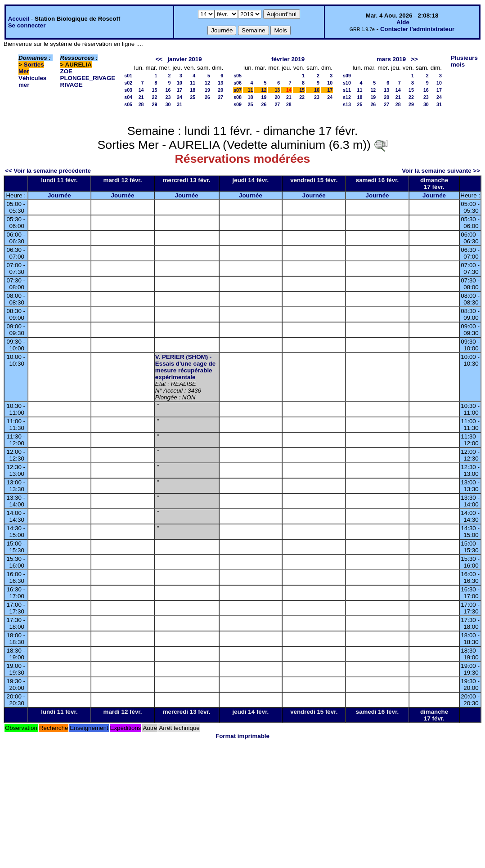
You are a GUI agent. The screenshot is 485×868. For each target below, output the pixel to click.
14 (141, 90)
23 (168, 97)
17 (180, 90)
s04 (128, 97)
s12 (347, 97)
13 (220, 83)
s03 (128, 90)
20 (220, 90)
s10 (347, 83)
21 (141, 97)
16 (168, 90)
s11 (347, 90)
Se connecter (27, 25)
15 (155, 90)
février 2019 (288, 59)
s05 (128, 104)
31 (180, 104)
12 (207, 83)
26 (207, 97)
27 (220, 97)
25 (193, 97)
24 (180, 97)
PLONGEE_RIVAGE (88, 78)
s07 (238, 90)
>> (414, 59)
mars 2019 (391, 59)
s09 (238, 104)
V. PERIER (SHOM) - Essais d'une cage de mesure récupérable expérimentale (185, 367)
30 (168, 104)
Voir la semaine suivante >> (441, 171)
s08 (238, 97)
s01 (128, 76)
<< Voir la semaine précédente (48, 171)
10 (180, 83)
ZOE (66, 71)
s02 (128, 83)
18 (193, 90)
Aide (403, 22)
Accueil (19, 19)
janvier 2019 (184, 59)
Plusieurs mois (464, 61)
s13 (347, 104)
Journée (59, 195)
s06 (238, 83)
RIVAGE (72, 85)
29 (155, 104)
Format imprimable (242, 736)
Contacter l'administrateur (417, 29)
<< (159, 59)
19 (207, 90)
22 (155, 97)
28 (141, 104)
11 (193, 83)
